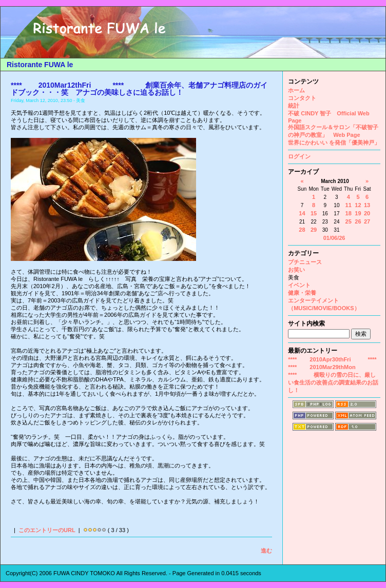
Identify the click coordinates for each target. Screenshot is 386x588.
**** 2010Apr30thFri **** (332, 359)
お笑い (296, 270)
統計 (294, 106)
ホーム (296, 90)
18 (349, 213)
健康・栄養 (302, 293)
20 (367, 213)
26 (358, 221)
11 (349, 205)
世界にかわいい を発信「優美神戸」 (334, 143)
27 (367, 221)
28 (302, 230)
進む (266, 551)
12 (358, 205)
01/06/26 (334, 238)
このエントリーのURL (47, 530)
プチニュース (305, 262)
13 (367, 205)
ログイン (299, 156)
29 (314, 230)
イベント (299, 285)
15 (314, 213)
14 (302, 213)
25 (349, 221)
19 (358, 213)
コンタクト (302, 98)
